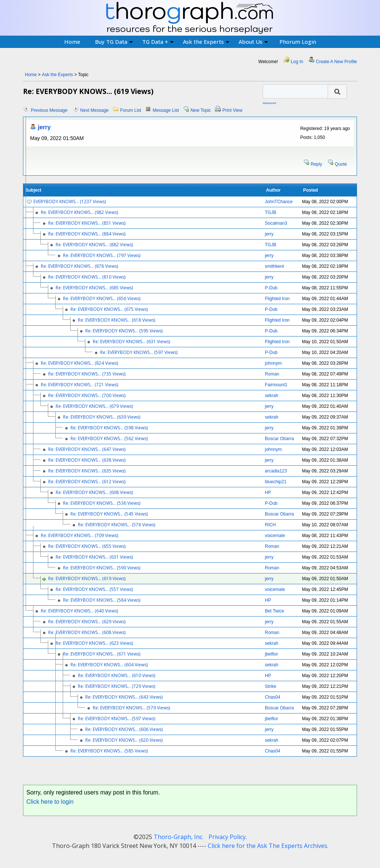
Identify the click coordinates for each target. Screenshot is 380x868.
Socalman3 (276, 223)
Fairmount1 (276, 385)
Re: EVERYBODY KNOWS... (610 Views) (117, 675)
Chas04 (273, 697)
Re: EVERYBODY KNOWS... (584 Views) (102, 600)
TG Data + (158, 42)
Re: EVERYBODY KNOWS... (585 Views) (109, 751)
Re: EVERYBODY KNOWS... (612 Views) (87, 482)
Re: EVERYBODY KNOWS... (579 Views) (131, 708)
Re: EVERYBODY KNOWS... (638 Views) (87, 460)
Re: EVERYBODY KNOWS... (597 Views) (139, 352)
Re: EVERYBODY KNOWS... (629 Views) (87, 622)
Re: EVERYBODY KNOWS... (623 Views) (94, 643)
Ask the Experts (206, 42)
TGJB (271, 212)
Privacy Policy (227, 837)
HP (268, 492)
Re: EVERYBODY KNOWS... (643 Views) (124, 697)
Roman (272, 374)
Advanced (269, 103)
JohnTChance (279, 202)
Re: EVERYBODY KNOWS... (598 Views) (109, 428)
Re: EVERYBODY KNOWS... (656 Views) (102, 298)
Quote (341, 164)
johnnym (273, 363)
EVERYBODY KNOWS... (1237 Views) (70, 201)
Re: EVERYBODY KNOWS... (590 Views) (102, 568)
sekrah (272, 396)
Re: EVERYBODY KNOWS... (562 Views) (109, 438)
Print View (232, 110)
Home (72, 42)
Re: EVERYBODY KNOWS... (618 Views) (117, 320)
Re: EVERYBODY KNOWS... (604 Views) (109, 665)
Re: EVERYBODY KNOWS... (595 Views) (124, 331)
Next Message (94, 110)
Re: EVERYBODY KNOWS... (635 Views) (87, 471)
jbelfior (271, 654)
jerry (44, 127)
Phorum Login (298, 42)
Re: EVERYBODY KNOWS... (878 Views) (79, 266)
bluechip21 (276, 482)
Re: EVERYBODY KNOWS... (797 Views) (102, 255)
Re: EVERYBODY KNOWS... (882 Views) (94, 245)
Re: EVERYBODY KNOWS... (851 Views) (87, 223)
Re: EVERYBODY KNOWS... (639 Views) (102, 417)
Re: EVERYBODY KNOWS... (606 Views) (124, 729)
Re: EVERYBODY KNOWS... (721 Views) (79, 385)
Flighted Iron (277, 299)
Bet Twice (275, 611)
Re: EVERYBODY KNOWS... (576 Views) (117, 525)
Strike (271, 686)
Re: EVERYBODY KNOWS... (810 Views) (87, 277)
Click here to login (50, 802)
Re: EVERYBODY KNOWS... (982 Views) (79, 212)
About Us (253, 42)
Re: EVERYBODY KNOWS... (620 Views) (124, 740)
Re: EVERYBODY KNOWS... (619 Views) (87, 578)
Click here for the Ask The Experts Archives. (268, 846)
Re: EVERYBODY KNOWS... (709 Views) (79, 535)
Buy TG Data (114, 42)
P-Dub (271, 288)
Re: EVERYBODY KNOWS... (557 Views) (94, 589)
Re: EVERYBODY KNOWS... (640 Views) (79, 611)
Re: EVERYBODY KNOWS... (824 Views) (79, 363)
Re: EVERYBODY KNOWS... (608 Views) (94, 492)
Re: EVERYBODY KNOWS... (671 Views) (102, 654)
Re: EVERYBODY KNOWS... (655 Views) (87, 546)
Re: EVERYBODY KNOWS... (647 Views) (87, 449)
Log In (297, 62)
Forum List (131, 110)
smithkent (274, 266)
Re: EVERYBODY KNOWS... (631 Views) (131, 342)
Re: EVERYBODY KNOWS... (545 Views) (109, 514)
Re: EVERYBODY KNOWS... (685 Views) (94, 288)
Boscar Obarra (279, 439)
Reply (316, 164)
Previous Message (49, 110)
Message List (166, 110)
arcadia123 (276, 471)
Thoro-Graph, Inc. (178, 837)
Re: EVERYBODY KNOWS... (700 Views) (87, 395)
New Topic (201, 110)
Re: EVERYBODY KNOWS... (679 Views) (94, 406)
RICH (270, 525)
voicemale (275, 536)
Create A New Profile (336, 62)
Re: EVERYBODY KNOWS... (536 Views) (102, 503)
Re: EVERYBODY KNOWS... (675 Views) (109, 309)
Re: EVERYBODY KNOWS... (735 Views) (87, 374)
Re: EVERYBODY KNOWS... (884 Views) (87, 234)
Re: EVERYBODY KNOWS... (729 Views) (117, 686)
